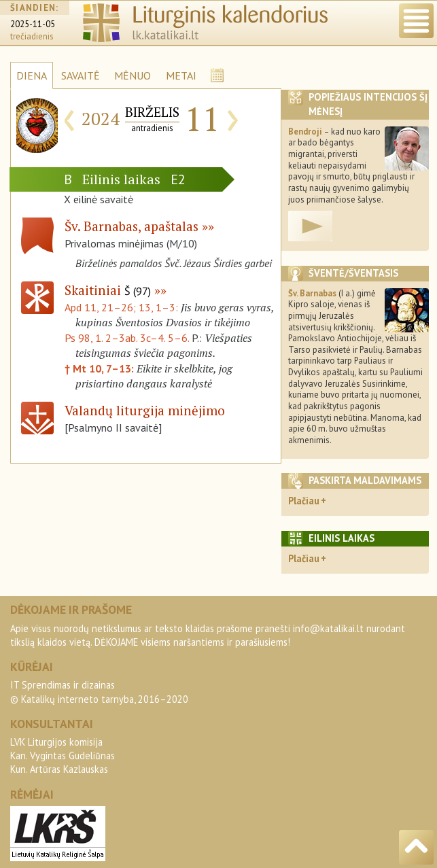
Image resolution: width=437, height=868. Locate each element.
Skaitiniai (108, 290)
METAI (181, 75)
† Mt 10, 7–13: (101, 368)
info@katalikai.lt (328, 628)
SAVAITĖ (81, 75)
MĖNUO (133, 75)
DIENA (32, 75)
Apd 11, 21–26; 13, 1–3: (123, 307)
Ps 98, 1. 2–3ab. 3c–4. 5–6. (127, 338)
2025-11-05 (33, 24)
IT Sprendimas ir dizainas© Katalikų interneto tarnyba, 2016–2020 (99, 692)
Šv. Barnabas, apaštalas (132, 226)
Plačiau (304, 501)
